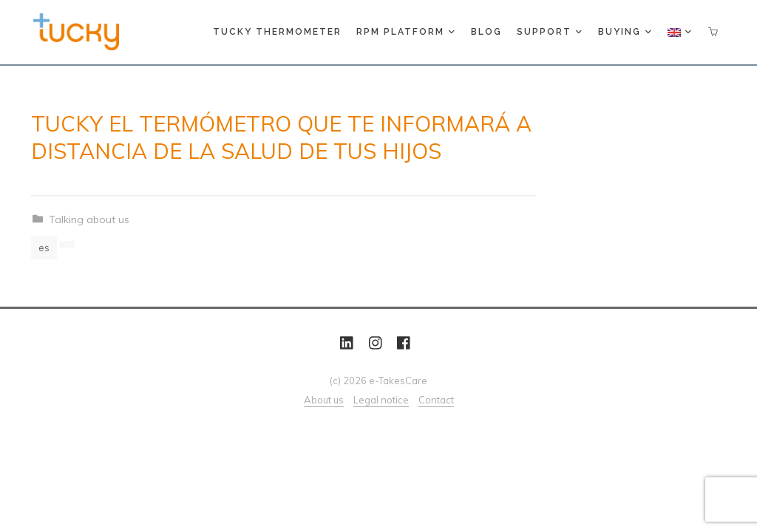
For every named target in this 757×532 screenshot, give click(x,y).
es (44, 248)
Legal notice (381, 400)
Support (549, 32)
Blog (486, 32)
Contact (436, 400)
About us (324, 400)
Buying (624, 32)
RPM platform (405, 32)
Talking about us (89, 219)
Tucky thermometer (277, 32)
